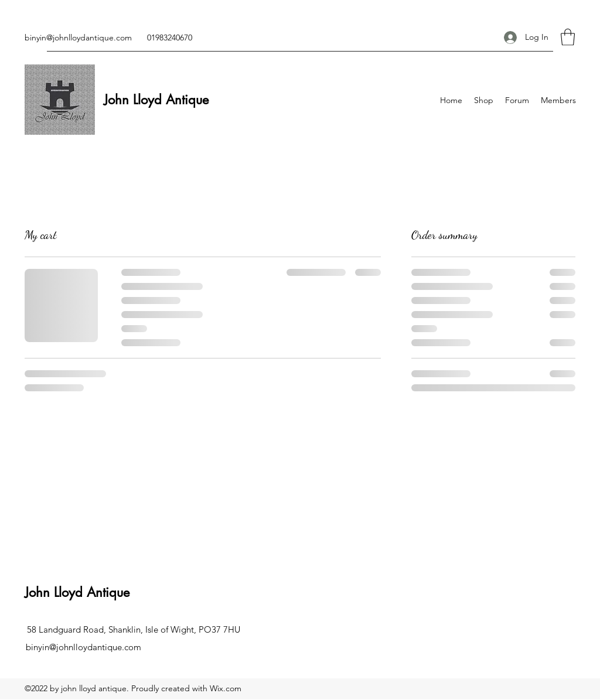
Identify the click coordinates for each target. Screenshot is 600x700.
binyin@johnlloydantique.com (78, 37)
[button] (568, 37)
